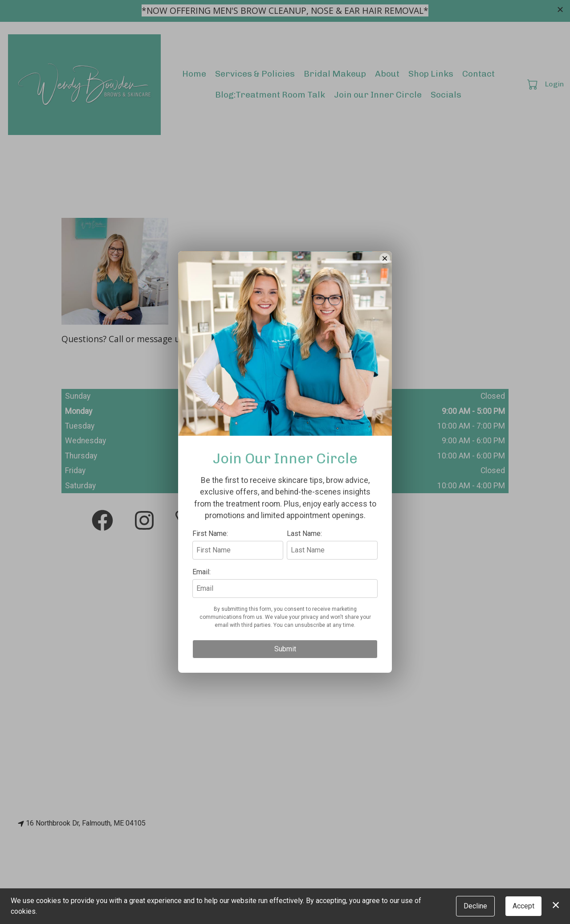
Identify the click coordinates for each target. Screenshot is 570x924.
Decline (475, 906)
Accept (523, 906)
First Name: (210, 574)
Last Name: (304, 574)
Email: (202, 613)
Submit (285, 690)
